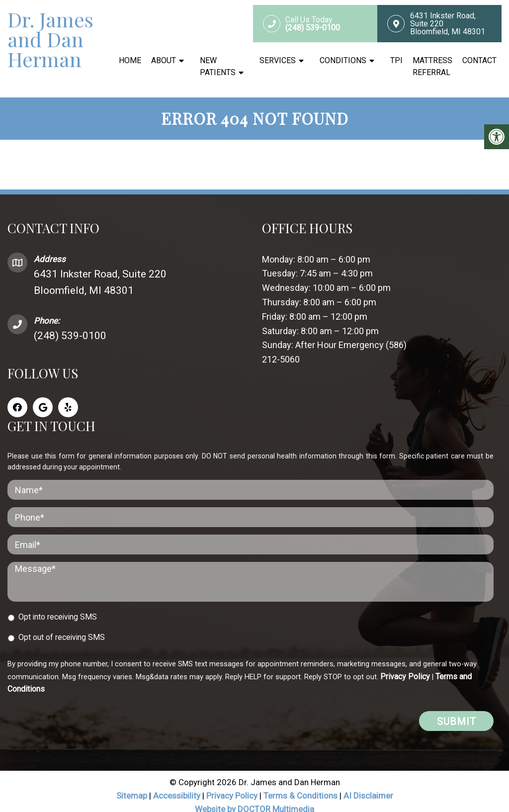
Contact (479, 60)
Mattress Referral (432, 66)
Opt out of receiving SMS (62, 628)
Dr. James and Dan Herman (50, 39)
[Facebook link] (17, 398)
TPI (396, 60)
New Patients (218, 66)
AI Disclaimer (368, 787)
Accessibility (177, 787)
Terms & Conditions (301, 787)
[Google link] (43, 398)
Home (130, 60)
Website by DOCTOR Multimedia (254, 800)
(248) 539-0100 (70, 327)
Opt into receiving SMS (58, 607)
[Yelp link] (68, 398)
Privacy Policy (405, 667)
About (164, 60)
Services (278, 60)
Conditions (343, 60)
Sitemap (132, 787)
